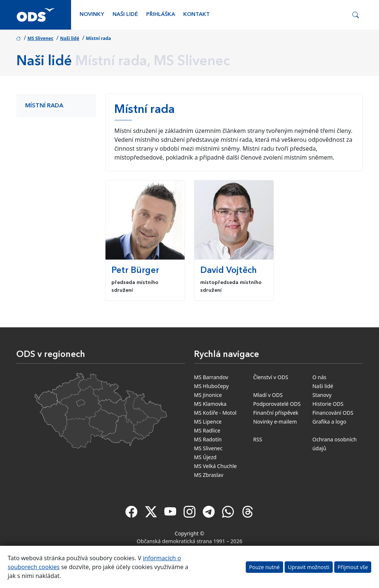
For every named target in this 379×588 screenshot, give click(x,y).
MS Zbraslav (209, 475)
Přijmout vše (353, 567)
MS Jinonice (208, 395)
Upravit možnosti (309, 567)
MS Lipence (208, 422)
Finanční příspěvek (276, 413)
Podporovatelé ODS (277, 404)
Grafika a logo (329, 422)
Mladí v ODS (268, 395)
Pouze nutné (264, 567)
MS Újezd (205, 457)
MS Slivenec (40, 38)
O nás (319, 377)
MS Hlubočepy (211, 386)
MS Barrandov (211, 377)
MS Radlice (207, 430)
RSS (258, 439)
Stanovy (322, 395)
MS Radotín (208, 439)
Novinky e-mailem (275, 422)
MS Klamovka (210, 404)
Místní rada (44, 106)
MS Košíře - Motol (215, 413)
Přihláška (161, 15)
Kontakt (197, 15)
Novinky (92, 15)
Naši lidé (125, 15)
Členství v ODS (271, 377)
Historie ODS (328, 404)
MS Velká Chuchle (215, 466)
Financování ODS (333, 413)
